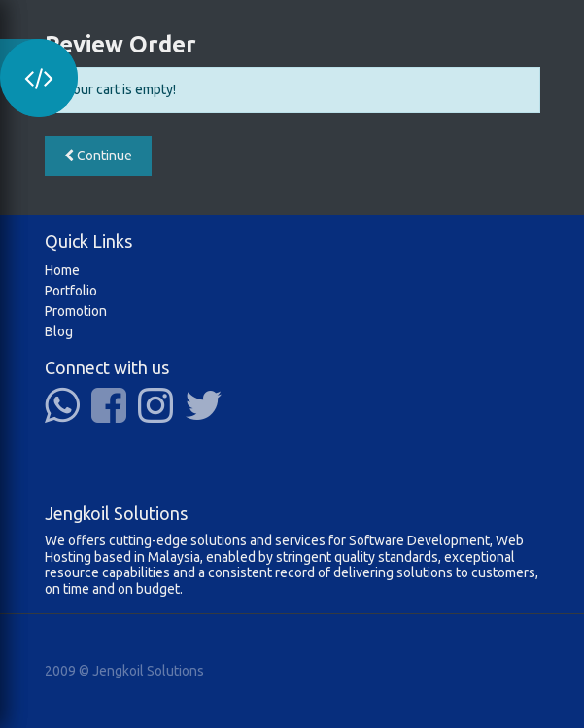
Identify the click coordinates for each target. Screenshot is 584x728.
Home (62, 270)
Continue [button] (98, 156)
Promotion (76, 311)
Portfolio (71, 291)
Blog (59, 331)
